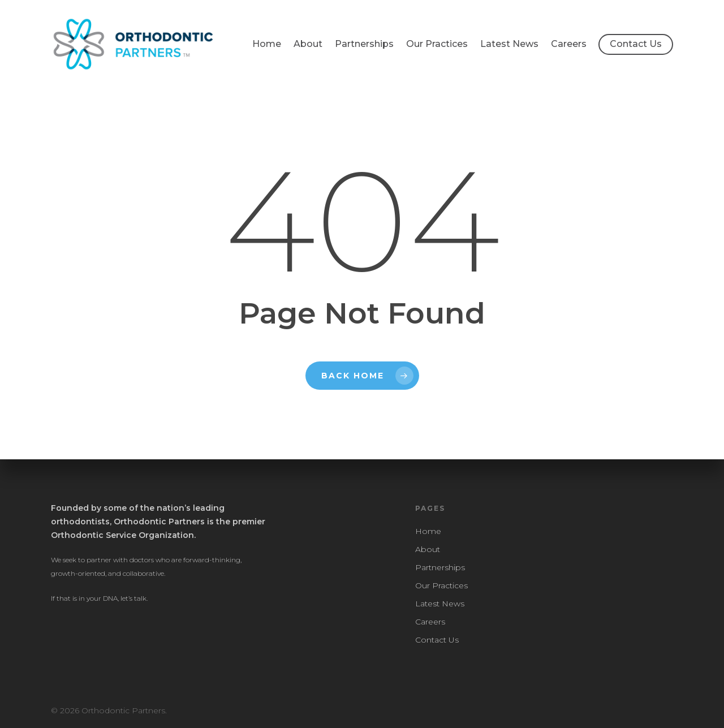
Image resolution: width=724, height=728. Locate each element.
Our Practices (437, 44)
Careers (569, 44)
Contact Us (636, 44)
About (308, 44)
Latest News (509, 44)
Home (267, 44)
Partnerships (364, 44)
